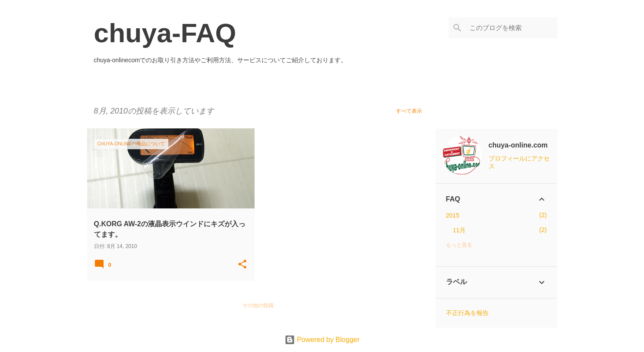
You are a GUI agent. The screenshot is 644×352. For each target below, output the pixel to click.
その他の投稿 (258, 305)
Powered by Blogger (322, 340)
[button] (242, 265)
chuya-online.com (518, 145)
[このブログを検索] (512, 28)
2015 (453, 215)
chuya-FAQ (165, 33)
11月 (460, 230)
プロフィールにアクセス (519, 162)
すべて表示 (409, 111)
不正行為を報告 (467, 313)
